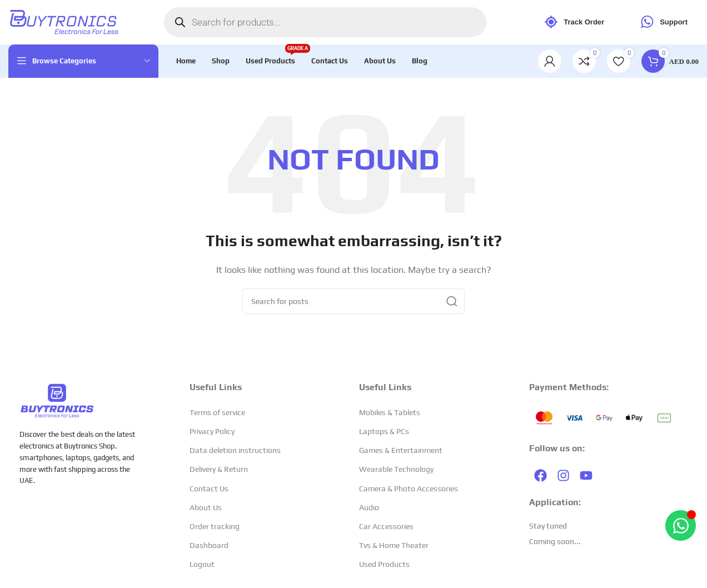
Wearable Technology (396, 470)
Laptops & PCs (384, 431)
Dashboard (209, 545)
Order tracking (215, 526)
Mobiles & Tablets (390, 412)
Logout (202, 565)
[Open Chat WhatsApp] (681, 525)
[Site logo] (64, 21)
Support (663, 23)
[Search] (353, 301)
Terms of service (217, 412)
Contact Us (209, 489)
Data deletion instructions (235, 450)
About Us (206, 507)
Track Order (573, 23)
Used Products (384, 565)
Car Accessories (386, 526)
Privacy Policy (212, 431)
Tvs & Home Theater (394, 545)
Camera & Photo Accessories (409, 489)
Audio (369, 507)
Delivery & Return (219, 470)
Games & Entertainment (401, 450)
